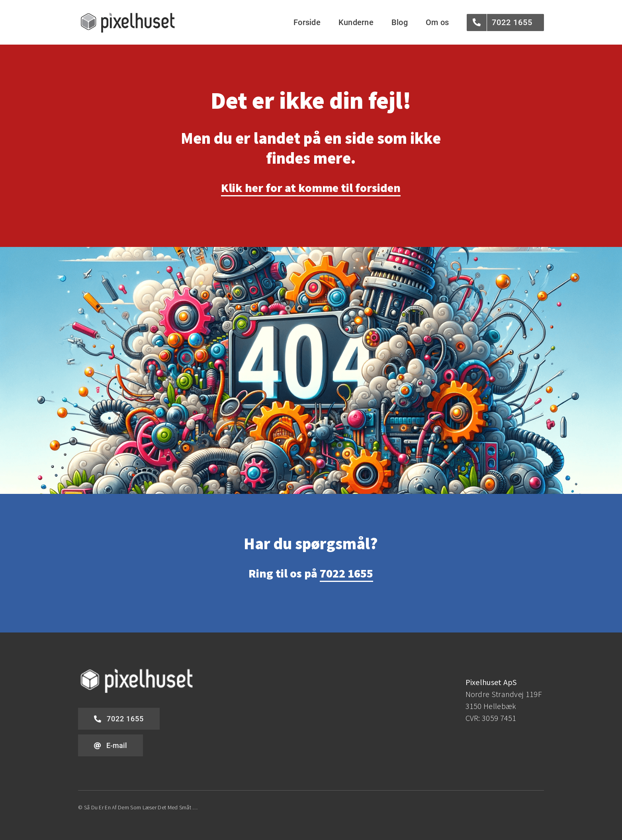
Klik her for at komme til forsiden (311, 188)
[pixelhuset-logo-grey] (128, 15)
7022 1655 (346, 573)
